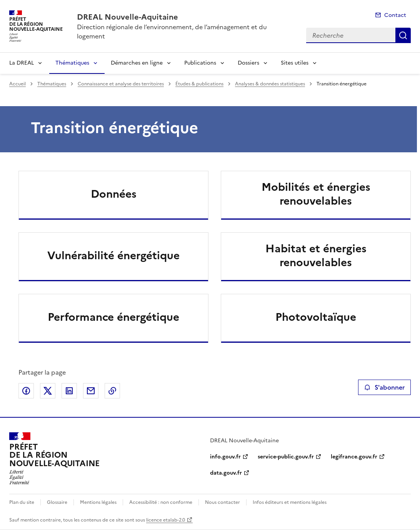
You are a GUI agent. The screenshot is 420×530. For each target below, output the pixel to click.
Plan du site (22, 502)
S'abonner (384, 387)
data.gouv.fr (226, 473)
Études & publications (199, 84)
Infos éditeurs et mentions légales (290, 502)
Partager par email (91, 391)
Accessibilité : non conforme (161, 502)
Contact (395, 15)
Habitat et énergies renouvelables (316, 255)
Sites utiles (295, 63)
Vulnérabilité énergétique (113, 255)
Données (114, 194)
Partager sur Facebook (26, 391)
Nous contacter (222, 502)
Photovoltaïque (316, 317)
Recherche (403, 35)
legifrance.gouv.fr (354, 457)
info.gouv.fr (225, 457)
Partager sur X (48, 391)
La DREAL (22, 63)
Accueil (17, 84)
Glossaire (57, 502)
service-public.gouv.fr (286, 457)
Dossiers (248, 63)
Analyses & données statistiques (270, 84)
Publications (200, 63)
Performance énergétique (113, 317)
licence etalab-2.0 (166, 520)
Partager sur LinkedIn (69, 391)
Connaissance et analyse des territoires (121, 84)
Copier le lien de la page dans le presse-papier (112, 391)
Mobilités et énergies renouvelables (316, 194)
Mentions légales (98, 502)
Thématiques (72, 63)
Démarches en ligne (137, 63)
